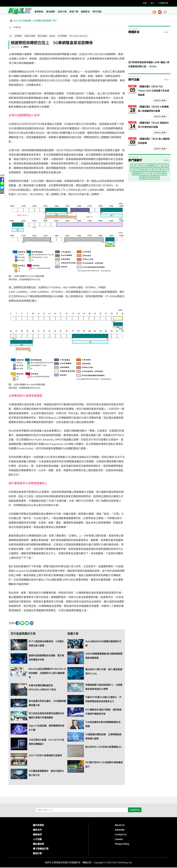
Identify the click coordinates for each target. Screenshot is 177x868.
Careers (118, 839)
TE (160, 165)
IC (132, 169)
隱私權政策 (37, 844)
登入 (153, 3)
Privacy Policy (121, 844)
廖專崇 (26, 47)
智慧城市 (152, 165)
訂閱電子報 (163, 3)
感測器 (136, 173)
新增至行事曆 (160, 100)
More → (167, 32)
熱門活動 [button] (97, 11)
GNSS (156, 169)
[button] (166, 11)
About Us (119, 825)
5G (11, 36)
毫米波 (52, 36)
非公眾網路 (62, 36)
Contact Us (119, 834)
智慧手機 (155, 178)
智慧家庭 (144, 178)
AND (166, 165)
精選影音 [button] (85, 11)
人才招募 (36, 839)
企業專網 (18, 36)
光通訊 (163, 173)
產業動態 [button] (39, 11)
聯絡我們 (36, 834)
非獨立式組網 (30, 36)
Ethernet (146, 173)
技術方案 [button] (62, 11)
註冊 (145, 3)
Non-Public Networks (78, 36)
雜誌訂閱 (36, 853)
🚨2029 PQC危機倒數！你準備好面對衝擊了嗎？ (34, 20)
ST (137, 169)
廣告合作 (36, 830)
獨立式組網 (42, 36)
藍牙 (143, 169)
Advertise (119, 830)
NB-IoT (165, 169)
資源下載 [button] (74, 11)
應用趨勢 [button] (50, 11)
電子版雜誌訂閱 (40, 848)
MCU (143, 165)
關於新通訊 (37, 825)
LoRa (155, 173)
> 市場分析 (17, 27)
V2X (149, 169)
